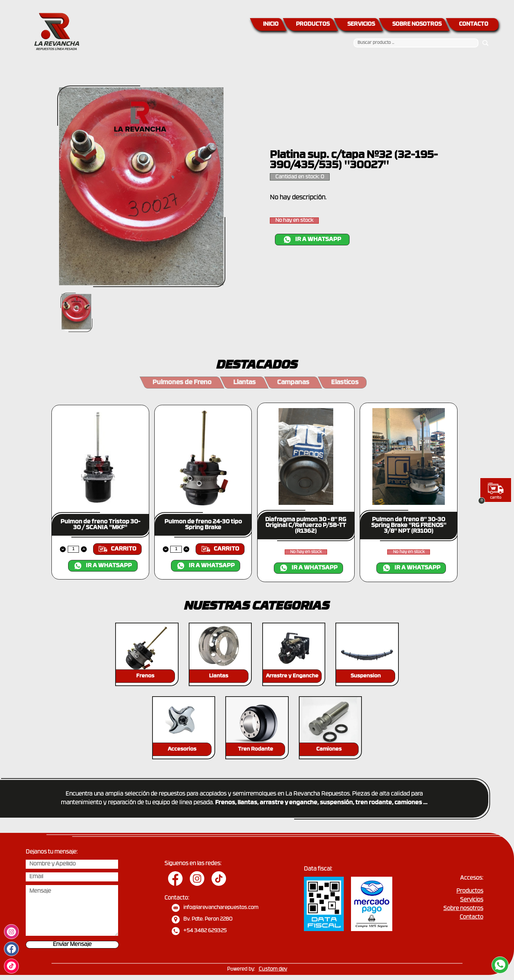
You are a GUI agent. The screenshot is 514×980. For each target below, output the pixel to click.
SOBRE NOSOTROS (417, 24)
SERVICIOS (361, 24)
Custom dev (273, 969)
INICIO (271, 24)
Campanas (293, 383)
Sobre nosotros (463, 909)
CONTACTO (474, 24)
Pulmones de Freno (182, 383)
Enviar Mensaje (72, 945)
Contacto (471, 917)
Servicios (472, 900)
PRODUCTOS (313, 24)
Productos (470, 891)
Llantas (245, 383)
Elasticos (345, 383)
